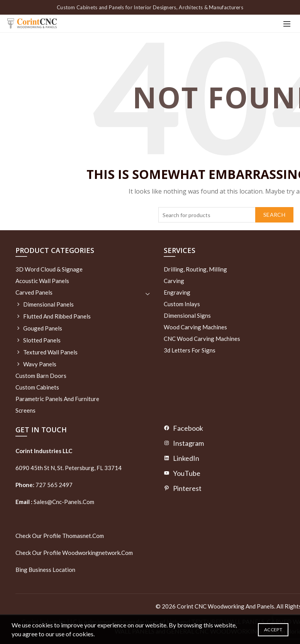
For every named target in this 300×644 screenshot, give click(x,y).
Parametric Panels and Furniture (57, 399)
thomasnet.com (83, 536)
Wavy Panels (40, 364)
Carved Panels (34, 292)
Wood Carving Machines (195, 327)
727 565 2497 (53, 485)
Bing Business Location (45, 570)
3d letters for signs (190, 350)
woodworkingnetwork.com (97, 553)
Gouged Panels (43, 328)
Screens (25, 410)
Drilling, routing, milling (195, 269)
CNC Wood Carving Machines (202, 339)
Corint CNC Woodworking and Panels (225, 606)
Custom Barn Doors (41, 376)
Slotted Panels (42, 340)
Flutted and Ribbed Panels (57, 316)
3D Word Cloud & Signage (49, 269)
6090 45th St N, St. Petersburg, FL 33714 (69, 468)
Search (274, 215)
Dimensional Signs (187, 315)
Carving (174, 281)
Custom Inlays (182, 304)
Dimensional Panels (48, 304)
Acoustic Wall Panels (42, 281)
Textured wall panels (50, 352)
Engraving (177, 292)
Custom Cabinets (37, 387)
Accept (273, 630)
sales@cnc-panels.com (55, 502)
